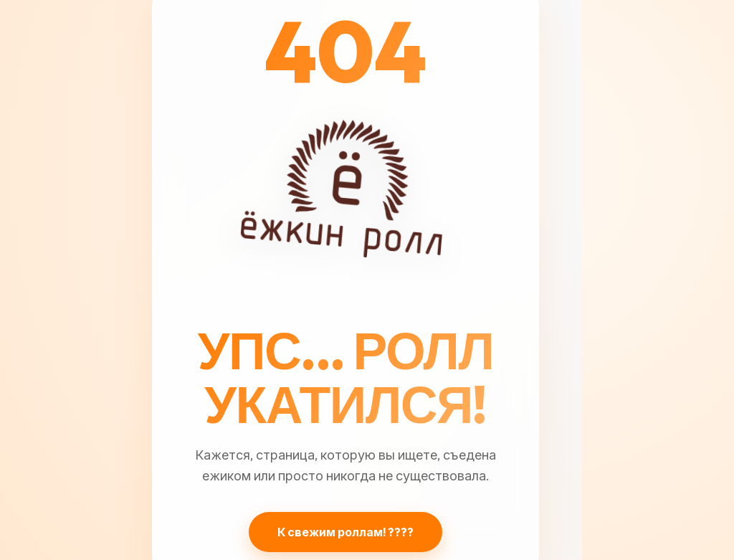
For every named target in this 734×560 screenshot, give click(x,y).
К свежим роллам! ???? (345, 532)
